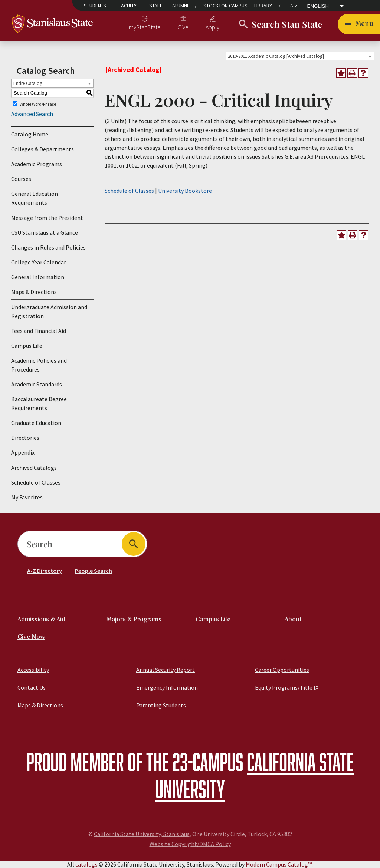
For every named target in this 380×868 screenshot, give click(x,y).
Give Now (31, 637)
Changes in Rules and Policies (48, 247)
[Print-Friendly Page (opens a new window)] (352, 73)
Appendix (23, 452)
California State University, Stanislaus (142, 834)
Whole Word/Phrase (38, 104)
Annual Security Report (166, 670)
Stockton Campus (225, 6)
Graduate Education (36, 423)
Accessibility (33, 670)
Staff (156, 6)
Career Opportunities (282, 670)
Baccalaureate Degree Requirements (39, 403)
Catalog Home (30, 134)
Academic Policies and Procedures (39, 365)
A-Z (294, 6)
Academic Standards (37, 384)
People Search (94, 571)
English (318, 6)
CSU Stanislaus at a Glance (45, 232)
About (293, 620)
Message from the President (47, 218)
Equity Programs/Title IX (287, 687)
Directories (25, 438)
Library (263, 6)
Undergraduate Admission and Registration (49, 311)
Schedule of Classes (36, 482)
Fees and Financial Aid (39, 331)
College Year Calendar (39, 262)
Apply (212, 27)
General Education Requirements (35, 198)
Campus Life (27, 346)
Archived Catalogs (34, 468)
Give (183, 27)
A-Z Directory (45, 571)
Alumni (180, 6)
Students (95, 6)
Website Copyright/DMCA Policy (190, 844)
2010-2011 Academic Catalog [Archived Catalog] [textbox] (276, 56)
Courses (21, 179)
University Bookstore (185, 191)
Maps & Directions (34, 292)
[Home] (53, 23)
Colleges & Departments (42, 149)
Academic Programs (37, 164)
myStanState (145, 27)
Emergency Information (167, 687)
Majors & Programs (134, 620)
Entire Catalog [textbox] (28, 83)
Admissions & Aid (41, 620)
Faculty (128, 6)
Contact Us (32, 687)
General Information (38, 277)
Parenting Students (161, 705)
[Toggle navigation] (359, 24)
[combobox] (300, 56)
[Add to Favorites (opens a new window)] (341, 73)
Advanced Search (32, 114)
